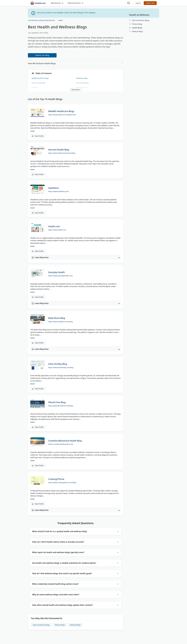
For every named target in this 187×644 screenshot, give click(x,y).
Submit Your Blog (42, 55)
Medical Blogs (76, 627)
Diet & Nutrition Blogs (42, 627)
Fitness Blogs (60, 627)
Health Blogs (137, 28)
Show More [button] (76, 90)
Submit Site (150, 3)
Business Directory (74, 3)
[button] (138, 3)
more (32, 131)
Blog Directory (56, 3)
